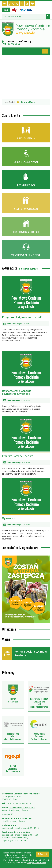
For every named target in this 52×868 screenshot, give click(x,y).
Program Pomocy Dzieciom (26, 437)
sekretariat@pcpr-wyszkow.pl (22, 807)
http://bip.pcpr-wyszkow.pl (14, 821)
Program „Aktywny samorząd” (22, 317)
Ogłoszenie (26, 499)
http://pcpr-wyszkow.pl (18, 810)
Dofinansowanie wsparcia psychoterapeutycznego (26, 373)
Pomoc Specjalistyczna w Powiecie (25, 654)
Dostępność (7, 814)
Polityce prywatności (37, 863)
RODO (6, 10)
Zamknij (43, 854)
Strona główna (26, 102)
